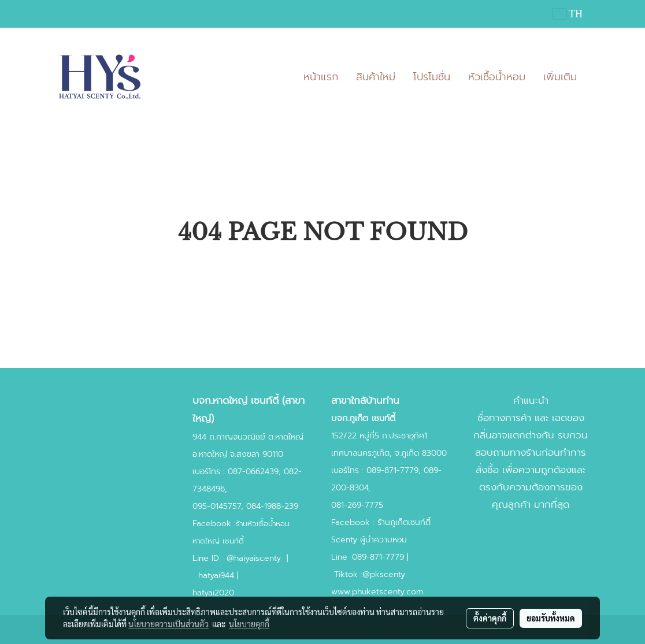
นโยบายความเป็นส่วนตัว (168, 624)
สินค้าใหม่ (376, 77)
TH (568, 14)
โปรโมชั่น (432, 77)
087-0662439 (253, 472)
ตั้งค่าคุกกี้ (490, 618)
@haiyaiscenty (254, 558)
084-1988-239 (272, 506)
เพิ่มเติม (560, 77)
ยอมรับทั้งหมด (551, 618)
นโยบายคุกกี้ (249, 624)
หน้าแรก (321, 77)
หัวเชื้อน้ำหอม (497, 77)
